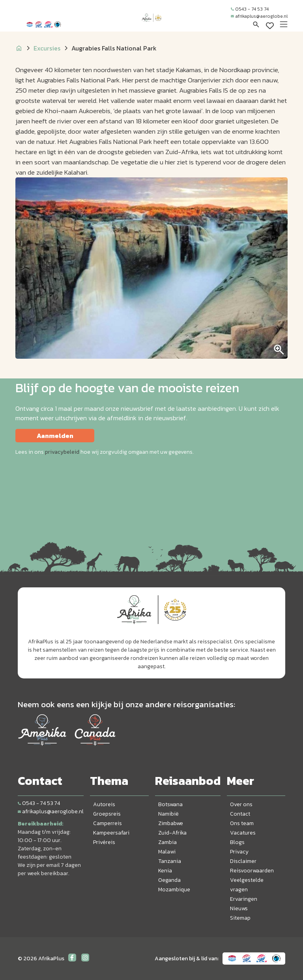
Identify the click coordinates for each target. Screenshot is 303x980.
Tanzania (170, 861)
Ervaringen (244, 899)
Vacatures (243, 833)
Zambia (167, 842)
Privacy (239, 852)
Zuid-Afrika (172, 833)
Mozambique (174, 890)
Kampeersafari (111, 833)
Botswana (170, 804)
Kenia (165, 871)
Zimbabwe (171, 823)
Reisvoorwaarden (252, 871)
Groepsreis (107, 814)
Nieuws (239, 908)
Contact (240, 814)
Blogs (237, 842)
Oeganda (169, 880)
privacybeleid (62, 452)
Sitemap (240, 918)
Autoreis (104, 804)
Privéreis (104, 842)
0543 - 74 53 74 (250, 9)
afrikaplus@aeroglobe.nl (259, 16)
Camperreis (108, 823)
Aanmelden (55, 436)
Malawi (167, 852)
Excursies (47, 48)
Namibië (168, 814)
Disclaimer (243, 861)
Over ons (241, 804)
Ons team (242, 823)
